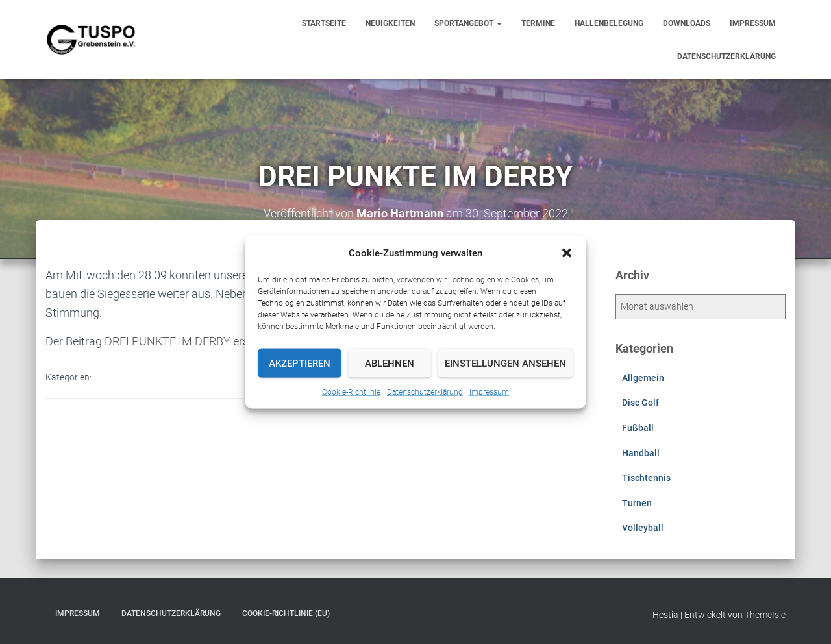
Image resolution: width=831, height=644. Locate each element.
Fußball (638, 428)
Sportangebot (468, 23)
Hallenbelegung (609, 23)
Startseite (324, 23)
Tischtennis (646, 478)
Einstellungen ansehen (505, 363)
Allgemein (643, 378)
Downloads (687, 23)
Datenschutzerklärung (425, 392)
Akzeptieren (300, 363)
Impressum (489, 392)
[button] (567, 253)
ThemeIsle (765, 615)
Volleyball (643, 528)
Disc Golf (640, 402)
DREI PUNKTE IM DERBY (167, 341)
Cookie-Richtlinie (351, 392)
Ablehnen (390, 363)
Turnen (637, 503)
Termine (538, 23)
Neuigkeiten (390, 23)
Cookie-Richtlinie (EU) (286, 613)
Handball (641, 453)
